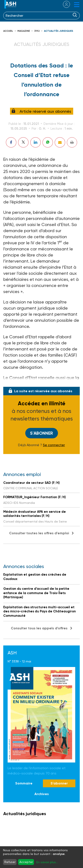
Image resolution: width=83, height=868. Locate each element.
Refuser (10, 862)
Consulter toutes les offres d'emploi (39, 533)
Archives (42, 794)
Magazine (24, 31)
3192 (37, 31)
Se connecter (54, 445)
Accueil (8, 31)
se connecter (64, 4)
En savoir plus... (47, 862)
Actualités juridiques (59, 31)
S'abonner (41, 433)
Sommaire (24, 783)
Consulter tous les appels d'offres (39, 628)
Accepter (26, 862)
